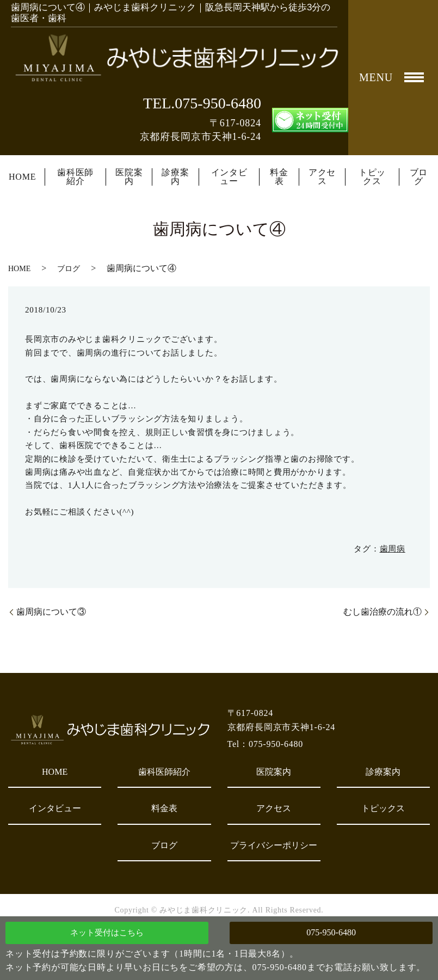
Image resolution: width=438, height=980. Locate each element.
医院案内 (129, 177)
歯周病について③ (51, 612)
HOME (22, 177)
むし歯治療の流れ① (383, 612)
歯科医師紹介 (75, 177)
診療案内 (175, 177)
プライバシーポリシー (274, 845)
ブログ (419, 177)
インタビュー (229, 177)
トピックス (372, 177)
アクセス (322, 177)
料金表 (279, 177)
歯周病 (393, 549)
